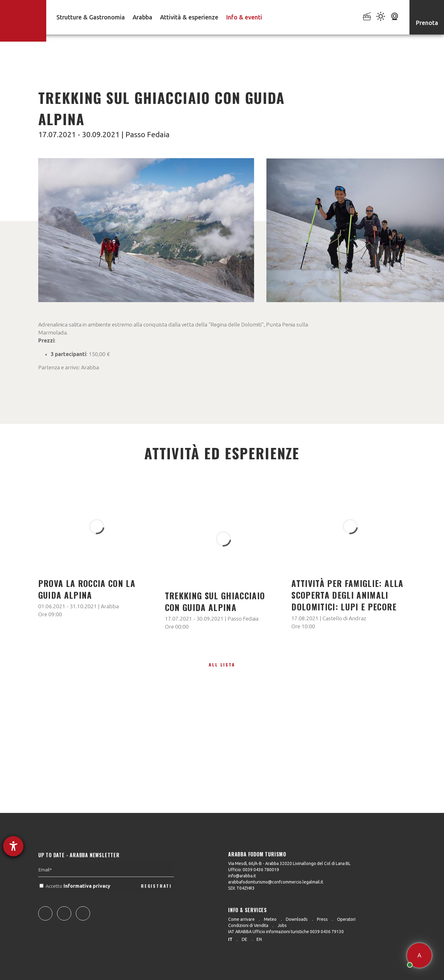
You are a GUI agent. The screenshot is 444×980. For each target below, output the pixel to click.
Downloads (297, 919)
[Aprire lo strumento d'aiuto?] (13, 846)
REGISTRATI (156, 899)
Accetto (76, 899)
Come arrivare (241, 919)
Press (322, 919)
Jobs (282, 925)
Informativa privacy (88, 899)
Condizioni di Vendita (248, 925)
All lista (222, 664)
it (230, 939)
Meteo (270, 919)
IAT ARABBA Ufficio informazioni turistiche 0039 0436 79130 (286, 932)
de (245, 939)
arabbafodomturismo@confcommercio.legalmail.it (276, 882)
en (259, 939)
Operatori (346, 919)
